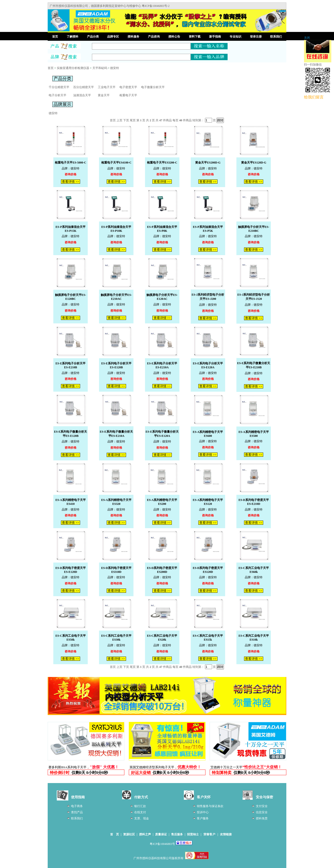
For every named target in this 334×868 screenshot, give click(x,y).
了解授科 (73, 37)
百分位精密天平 (84, 87)
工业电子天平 (107, 87)
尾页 (133, 120)
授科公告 (174, 37)
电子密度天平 (128, 87)
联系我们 (276, 37)
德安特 (115, 68)
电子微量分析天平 (153, 87)
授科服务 (133, 37)
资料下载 (195, 37)
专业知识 (235, 37)
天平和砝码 (100, 68)
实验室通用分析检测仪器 (73, 68)
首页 (55, 37)
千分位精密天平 (59, 87)
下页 (126, 120)
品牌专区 (113, 37)
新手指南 (215, 37)
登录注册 (256, 37)
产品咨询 (154, 37)
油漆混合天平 (82, 95)
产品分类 (93, 37)
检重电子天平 (128, 95)
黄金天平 (104, 95)
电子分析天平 (58, 95)
